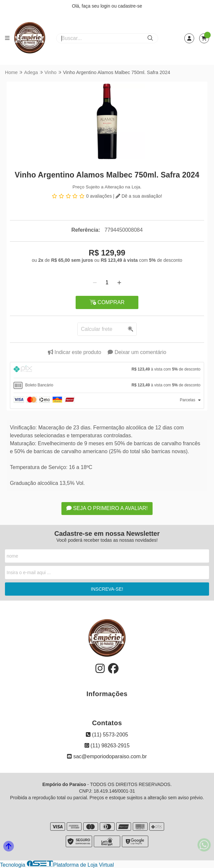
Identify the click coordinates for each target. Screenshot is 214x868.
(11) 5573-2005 (107, 735)
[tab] (107, 370)
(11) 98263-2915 (107, 746)
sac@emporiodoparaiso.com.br (107, 756)
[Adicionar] (119, 283)
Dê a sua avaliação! (139, 196)
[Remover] (95, 283)
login (106, 6)
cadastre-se (130, 6)
